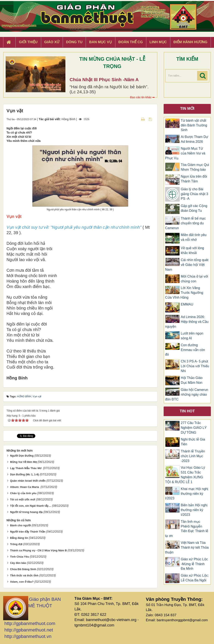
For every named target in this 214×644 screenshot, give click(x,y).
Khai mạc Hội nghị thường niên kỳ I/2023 (187, 494)
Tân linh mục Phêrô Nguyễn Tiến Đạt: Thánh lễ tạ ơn (187, 529)
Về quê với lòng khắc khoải (192, 250)
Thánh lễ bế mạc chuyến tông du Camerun (185, 223)
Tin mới (187, 109)
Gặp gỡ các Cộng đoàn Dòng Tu (194, 208)
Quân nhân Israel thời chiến (28, 481)
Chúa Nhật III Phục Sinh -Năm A (104, 80)
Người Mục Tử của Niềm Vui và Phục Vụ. (185, 153)
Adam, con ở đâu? (22, 582)
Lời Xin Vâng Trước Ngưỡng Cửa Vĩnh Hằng (184, 293)
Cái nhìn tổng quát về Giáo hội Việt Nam (187, 265)
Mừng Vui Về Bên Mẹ (23, 462)
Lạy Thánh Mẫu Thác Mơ (26, 468)
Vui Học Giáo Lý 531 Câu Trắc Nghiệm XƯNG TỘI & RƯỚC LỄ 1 (185, 475)
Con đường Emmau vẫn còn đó (185, 350)
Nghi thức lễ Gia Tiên (193, 442)
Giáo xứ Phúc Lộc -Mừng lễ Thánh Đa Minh (194, 564)
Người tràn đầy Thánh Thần (28, 532)
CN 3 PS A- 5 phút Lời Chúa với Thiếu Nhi (195, 366)
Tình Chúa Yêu (20, 557)
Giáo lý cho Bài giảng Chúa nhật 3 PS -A (194, 194)
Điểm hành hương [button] (190, 42)
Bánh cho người (20, 525)
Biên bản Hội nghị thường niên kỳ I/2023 (194, 510)
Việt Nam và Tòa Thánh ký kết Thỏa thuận (187, 547)
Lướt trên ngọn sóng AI (192, 336)
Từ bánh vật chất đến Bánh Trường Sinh (194, 125)
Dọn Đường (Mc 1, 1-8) (24, 474)
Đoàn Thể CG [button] (131, 42)
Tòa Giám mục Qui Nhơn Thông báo (195, 167)
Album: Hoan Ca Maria (25, 487)
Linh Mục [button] (158, 42)
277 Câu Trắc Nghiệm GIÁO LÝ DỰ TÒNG (194, 428)
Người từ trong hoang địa (26, 512)
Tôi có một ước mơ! (23, 499)
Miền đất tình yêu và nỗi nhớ (194, 237)
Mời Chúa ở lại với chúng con (194, 279)
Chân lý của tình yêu (23, 493)
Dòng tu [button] (74, 42)
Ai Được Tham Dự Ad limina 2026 (194, 139)
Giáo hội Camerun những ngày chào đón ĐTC (187, 395)
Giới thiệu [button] (28, 42)
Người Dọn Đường (22, 456)
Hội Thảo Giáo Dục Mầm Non (192, 380)
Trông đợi (16, 544)
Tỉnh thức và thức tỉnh (24, 575)
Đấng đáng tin (19, 538)
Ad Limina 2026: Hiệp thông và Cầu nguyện (187, 322)
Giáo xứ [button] (52, 42)
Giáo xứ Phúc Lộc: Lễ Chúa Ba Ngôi (195, 578)
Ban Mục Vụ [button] (100, 42)
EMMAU (187, 304)
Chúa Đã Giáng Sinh (23, 569)
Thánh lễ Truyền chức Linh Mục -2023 (193, 456)
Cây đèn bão (18, 563)
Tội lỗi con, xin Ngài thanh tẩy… (31, 506)
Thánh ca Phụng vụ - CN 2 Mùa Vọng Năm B (38, 550)
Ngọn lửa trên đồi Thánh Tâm (194, 179)
